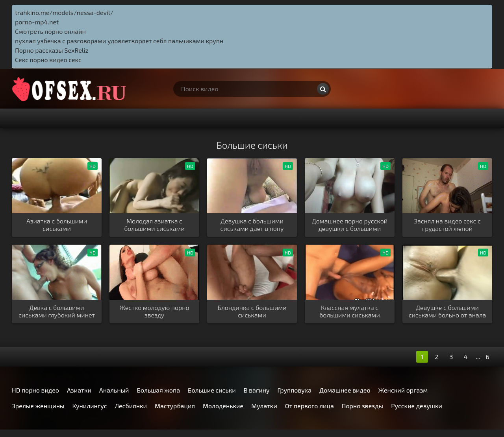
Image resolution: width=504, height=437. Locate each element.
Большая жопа (158, 390)
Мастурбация (175, 406)
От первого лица (309, 406)
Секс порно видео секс (48, 60)
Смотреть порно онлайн (50, 31)
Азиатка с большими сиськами (57, 225)
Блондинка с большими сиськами (252, 311)
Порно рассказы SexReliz (52, 50)
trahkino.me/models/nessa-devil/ (64, 12)
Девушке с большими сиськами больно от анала (447, 311)
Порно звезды (362, 406)
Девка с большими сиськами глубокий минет (57, 311)
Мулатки (264, 406)
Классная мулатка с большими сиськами (350, 311)
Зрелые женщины (38, 406)
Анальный (114, 390)
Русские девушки (417, 406)
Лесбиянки (131, 406)
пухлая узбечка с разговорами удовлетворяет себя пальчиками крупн (119, 41)
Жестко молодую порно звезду (154, 311)
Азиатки (79, 390)
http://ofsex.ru (71, 89)
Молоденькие (223, 406)
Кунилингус (90, 406)
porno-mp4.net (37, 22)
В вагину (257, 390)
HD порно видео (35, 390)
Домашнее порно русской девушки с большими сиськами (350, 225)
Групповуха (295, 390)
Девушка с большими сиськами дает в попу (252, 225)
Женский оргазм (403, 390)
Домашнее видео (345, 390)
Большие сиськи (212, 390)
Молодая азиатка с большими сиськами (154, 225)
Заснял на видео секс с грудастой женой (447, 225)
